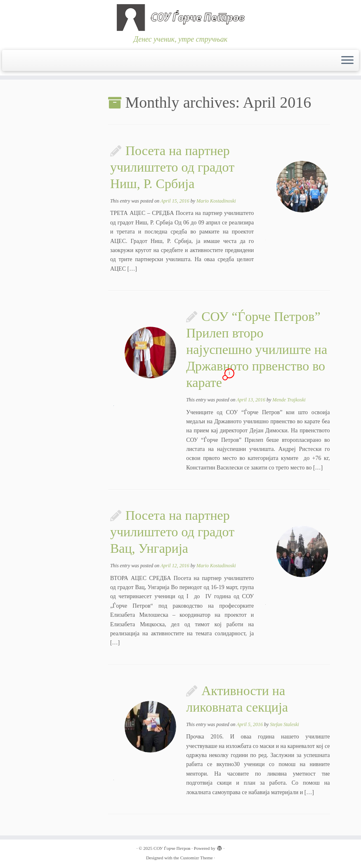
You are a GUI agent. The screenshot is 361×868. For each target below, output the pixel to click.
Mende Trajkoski (289, 400)
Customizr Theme (197, 858)
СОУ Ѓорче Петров (172, 848)
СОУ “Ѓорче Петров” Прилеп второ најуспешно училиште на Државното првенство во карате (257, 349)
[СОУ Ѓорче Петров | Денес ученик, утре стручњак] (180, 18)
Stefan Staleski (284, 724)
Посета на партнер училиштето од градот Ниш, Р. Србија (172, 167)
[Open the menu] (347, 61)
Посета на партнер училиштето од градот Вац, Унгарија (172, 532)
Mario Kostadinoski (216, 201)
